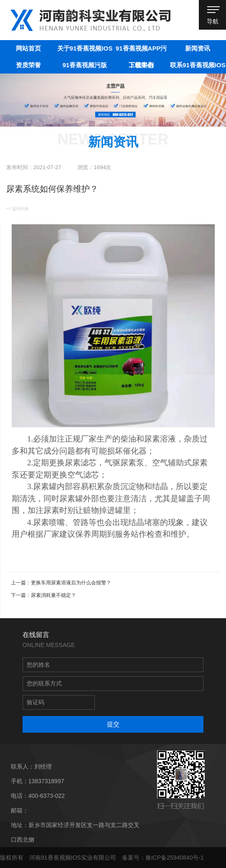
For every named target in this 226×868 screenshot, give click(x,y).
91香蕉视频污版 (85, 65)
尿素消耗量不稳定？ (53, 595)
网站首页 (28, 48)
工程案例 (141, 65)
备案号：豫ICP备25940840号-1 (163, 858)
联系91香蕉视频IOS (198, 65)
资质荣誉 (28, 65)
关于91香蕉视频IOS (85, 48)
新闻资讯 (198, 48)
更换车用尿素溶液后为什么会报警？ (71, 583)
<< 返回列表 (18, 209)
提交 (113, 724)
